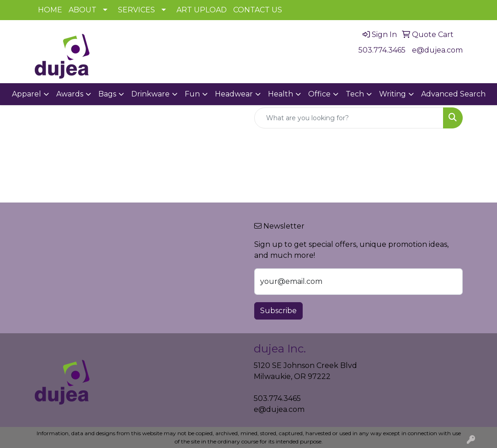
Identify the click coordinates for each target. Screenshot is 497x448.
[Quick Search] (349, 118)
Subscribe (278, 311)
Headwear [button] (234, 94)
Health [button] (281, 94)
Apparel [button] (27, 94)
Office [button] (319, 94)
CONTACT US (258, 10)
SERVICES (136, 10)
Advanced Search (453, 94)
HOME (50, 10)
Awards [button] (70, 94)
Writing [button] (393, 94)
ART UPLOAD (202, 10)
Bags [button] (107, 94)
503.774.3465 (382, 50)
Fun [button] (192, 94)
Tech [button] (355, 94)
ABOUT (83, 10)
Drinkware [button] (150, 94)
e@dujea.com (437, 50)
